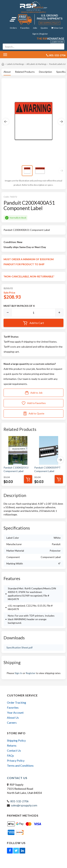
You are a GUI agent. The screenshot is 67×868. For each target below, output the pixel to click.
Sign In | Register (40, 34)
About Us (13, 717)
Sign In (18, 673)
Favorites (25, 28)
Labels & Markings (15, 64)
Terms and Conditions (20, 765)
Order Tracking (17, 702)
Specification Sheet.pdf (19, 647)
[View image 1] (27, 171)
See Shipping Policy (49, 23)
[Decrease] (8, 312)
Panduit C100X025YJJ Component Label (16, 469)
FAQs (10, 755)
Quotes (44, 28)
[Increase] (59, 312)
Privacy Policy (16, 760)
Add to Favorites (34, 403)
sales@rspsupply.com (24, 805)
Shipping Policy (16, 740)
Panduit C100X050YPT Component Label (47, 469)
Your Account (15, 712)
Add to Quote (34, 413)
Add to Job (34, 393)
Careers (12, 722)
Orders (13, 28)
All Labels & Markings (37, 64)
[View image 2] (40, 171)
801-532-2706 (19, 801)
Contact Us (14, 750)
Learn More (57, 42)
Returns (12, 745)
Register (31, 673)
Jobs (35, 28)
